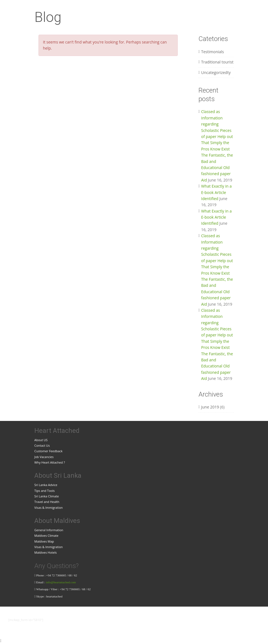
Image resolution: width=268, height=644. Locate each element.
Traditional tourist (217, 62)
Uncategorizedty (216, 72)
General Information (49, 530)
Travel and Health (47, 502)
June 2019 (210, 407)
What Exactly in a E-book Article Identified (217, 192)
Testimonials (213, 52)
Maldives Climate (46, 536)
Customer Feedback (48, 451)
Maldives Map (44, 541)
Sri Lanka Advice (46, 485)
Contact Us (42, 445)
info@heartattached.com (61, 582)
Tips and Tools (44, 491)
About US (41, 440)
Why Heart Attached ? (50, 462)
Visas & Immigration (49, 508)
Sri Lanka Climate (47, 496)
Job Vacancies (44, 457)
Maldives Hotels (46, 552)
